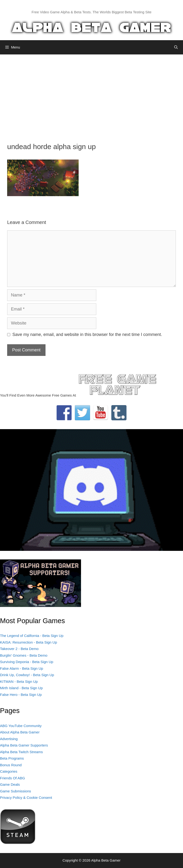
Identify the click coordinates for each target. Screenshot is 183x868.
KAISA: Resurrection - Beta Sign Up (28, 642)
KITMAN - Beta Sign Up (19, 681)
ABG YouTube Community (21, 726)
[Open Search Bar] (176, 47)
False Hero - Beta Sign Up (21, 695)
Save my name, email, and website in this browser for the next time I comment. (87, 335)
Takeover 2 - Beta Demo (19, 649)
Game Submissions (15, 791)
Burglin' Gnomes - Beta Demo (24, 655)
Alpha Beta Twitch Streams (21, 752)
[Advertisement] (91, 95)
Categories (9, 771)
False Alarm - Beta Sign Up (22, 668)
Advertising (9, 739)
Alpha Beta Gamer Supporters (24, 745)
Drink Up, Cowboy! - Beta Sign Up (27, 675)
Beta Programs (12, 758)
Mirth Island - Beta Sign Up (21, 688)
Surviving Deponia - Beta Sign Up (27, 662)
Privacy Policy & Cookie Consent (26, 798)
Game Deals (10, 784)
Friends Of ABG (13, 778)
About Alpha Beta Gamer (20, 732)
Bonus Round (11, 765)
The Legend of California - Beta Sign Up (32, 636)
